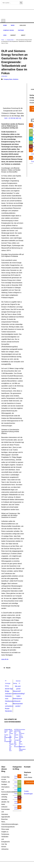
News (13, 25)
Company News (10, 40)
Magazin (16, 786)
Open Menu (3, 21)
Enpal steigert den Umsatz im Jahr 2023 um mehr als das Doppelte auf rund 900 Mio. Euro (11, 740)
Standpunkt (17, 794)
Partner (21, 30)
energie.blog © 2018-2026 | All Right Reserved (13, 864)
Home (5, 25)
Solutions (16, 79)
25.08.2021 (4, 76)
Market (13, 35)
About (23, 35)
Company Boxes (9, 30)
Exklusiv (23, 25)
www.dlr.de (5, 659)
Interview (17, 782)
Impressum (23, 866)
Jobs (5, 35)
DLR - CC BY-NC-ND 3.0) (13, 118)
